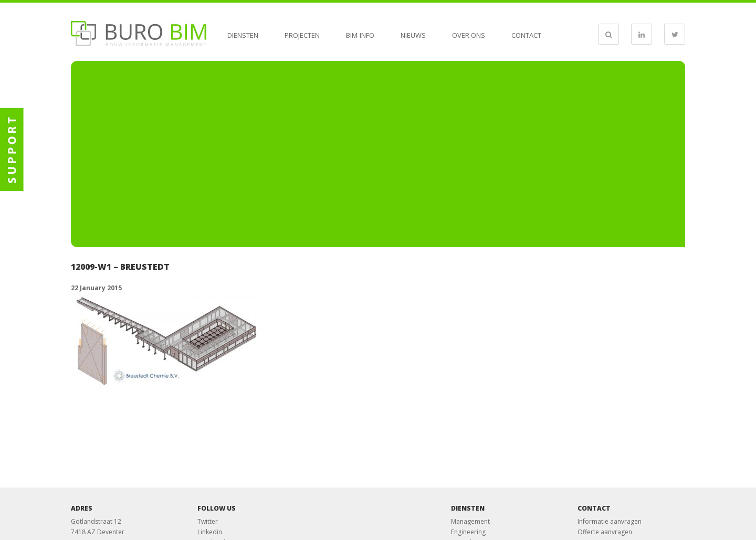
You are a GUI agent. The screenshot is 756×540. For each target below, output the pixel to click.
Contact (526, 35)
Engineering (468, 532)
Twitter (208, 521)
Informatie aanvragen (610, 521)
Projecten (302, 35)
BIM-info (360, 35)
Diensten (243, 35)
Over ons (469, 35)
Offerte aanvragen (605, 532)
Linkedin (210, 532)
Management (470, 521)
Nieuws (413, 35)
